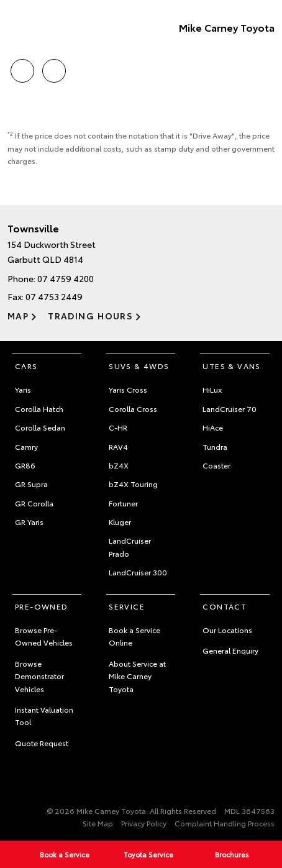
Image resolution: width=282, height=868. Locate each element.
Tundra (215, 446)
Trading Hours (90, 316)
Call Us (22, 69)
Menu (267, 71)
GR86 (25, 465)
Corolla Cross (133, 409)
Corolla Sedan (40, 427)
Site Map (98, 823)
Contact (225, 606)
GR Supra (31, 484)
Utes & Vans (231, 366)
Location (54, 69)
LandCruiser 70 (230, 409)
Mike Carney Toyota (227, 27)
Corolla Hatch (39, 409)
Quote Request (42, 743)
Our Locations (227, 630)
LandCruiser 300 (138, 572)
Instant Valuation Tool (44, 715)
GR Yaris (29, 522)
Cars (26, 366)
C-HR (118, 427)
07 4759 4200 (66, 278)
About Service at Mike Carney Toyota (137, 676)
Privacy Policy (144, 823)
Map (18, 316)
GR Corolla (34, 503)
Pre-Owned (42, 606)
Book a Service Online (134, 636)
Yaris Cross (128, 389)
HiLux (212, 389)
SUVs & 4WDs (139, 366)
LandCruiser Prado (130, 546)
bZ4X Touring (133, 484)
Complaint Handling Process (225, 823)
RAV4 (118, 446)
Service (127, 606)
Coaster (216, 465)
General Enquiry (230, 650)
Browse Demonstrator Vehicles (39, 676)
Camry (26, 446)
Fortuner (123, 503)
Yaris (23, 389)
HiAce (213, 427)
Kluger (120, 522)
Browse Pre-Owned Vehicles (44, 636)
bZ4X (119, 465)
